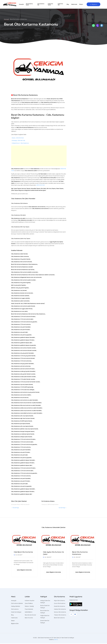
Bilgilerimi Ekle (15, 624)
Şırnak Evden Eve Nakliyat (45, 622)
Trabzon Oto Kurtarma (60, 615)
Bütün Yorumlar (29, 618)
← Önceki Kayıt (15, 508)
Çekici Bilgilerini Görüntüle (24, 570)
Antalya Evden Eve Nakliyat (45, 602)
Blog (68, 4)
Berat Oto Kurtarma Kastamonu (80, 553)
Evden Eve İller (60, 4)
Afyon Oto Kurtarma (59, 601)
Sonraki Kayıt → (63, 508)
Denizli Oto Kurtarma (59, 607)
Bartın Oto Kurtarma (59, 618)
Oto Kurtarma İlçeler (29, 4)
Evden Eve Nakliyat (16, 612)
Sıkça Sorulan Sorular (30, 615)
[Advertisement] (39, 156)
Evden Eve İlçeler (50, 4)
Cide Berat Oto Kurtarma (24, 552)
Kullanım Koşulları (30, 601)
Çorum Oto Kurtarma (60, 604)
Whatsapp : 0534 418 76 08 (18, 141)
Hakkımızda (74, 4)
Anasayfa (21, 4)
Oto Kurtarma (15, 610)
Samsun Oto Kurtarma (60, 612)
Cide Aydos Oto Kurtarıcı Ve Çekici (53, 553)
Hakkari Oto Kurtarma (60, 610)
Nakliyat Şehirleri (16, 607)
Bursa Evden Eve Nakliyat (45, 612)
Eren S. (56, 640)
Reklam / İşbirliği (29, 607)
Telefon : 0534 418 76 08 (18, 138)
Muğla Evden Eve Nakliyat (45, 617)
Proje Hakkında (29, 610)
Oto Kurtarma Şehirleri (17, 604)
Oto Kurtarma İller (41, 4)
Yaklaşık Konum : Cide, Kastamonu (20, 143)
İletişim (81, 4)
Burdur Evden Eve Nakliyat (45, 607)
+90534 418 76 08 (40, 185)
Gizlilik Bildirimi (28, 612)
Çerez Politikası (29, 604)
